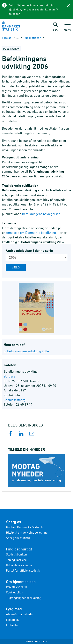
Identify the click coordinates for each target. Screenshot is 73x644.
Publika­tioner (32, 38)
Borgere (10, 376)
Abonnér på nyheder (20, 614)
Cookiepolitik (15, 592)
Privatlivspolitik (16, 587)
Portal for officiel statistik (23, 570)
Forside (7, 38)
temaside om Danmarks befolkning (31, 233)
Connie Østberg (15, 400)
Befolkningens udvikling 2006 (28, 351)
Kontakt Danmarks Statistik (24, 527)
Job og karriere (16, 560)
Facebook (12, 620)
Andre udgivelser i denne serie (29, 251)
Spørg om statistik (18, 538)
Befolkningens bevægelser (41, 214)
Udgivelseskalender (19, 565)
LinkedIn (12, 625)
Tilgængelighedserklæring (24, 598)
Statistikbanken (16, 554)
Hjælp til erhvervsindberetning (27, 532)
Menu (67, 28)
